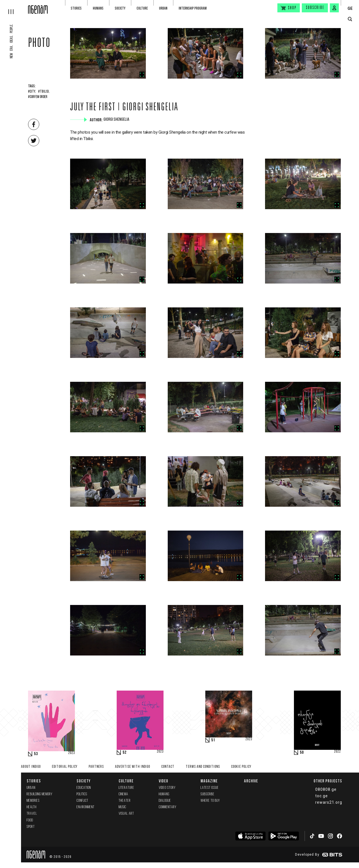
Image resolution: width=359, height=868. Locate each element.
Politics (82, 794)
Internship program (193, 8)
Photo (39, 44)
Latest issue (210, 788)
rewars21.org (329, 802)
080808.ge (326, 789)
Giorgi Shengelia (117, 120)
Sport (31, 827)
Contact (168, 767)
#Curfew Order (38, 97)
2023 (72, 753)
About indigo (31, 767)
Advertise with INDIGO (133, 767)
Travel (32, 814)
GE (350, 8)
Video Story (167, 788)
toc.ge (322, 796)
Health (32, 807)
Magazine (209, 781)
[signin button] (334, 8)
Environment (86, 807)
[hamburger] (14, 7)
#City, (32, 92)
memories (33, 801)
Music (122, 807)
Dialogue (165, 801)
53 (36, 754)
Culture (142, 8)
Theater (125, 801)
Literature (126, 788)
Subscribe (315, 8)
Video (164, 781)
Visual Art (126, 814)
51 (213, 740)
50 (302, 753)
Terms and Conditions (203, 767)
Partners (96, 767)
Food (30, 820)
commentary (168, 807)
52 (125, 753)
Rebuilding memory (40, 794)
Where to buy (210, 801)
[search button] (350, 19)
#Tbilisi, (44, 92)
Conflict (82, 801)
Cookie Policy (241, 767)
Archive (251, 781)
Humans (98, 8)
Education (84, 788)
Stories (76, 8)
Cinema (123, 794)
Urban (163, 8)
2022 (337, 752)
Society (120, 8)
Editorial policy (65, 767)
